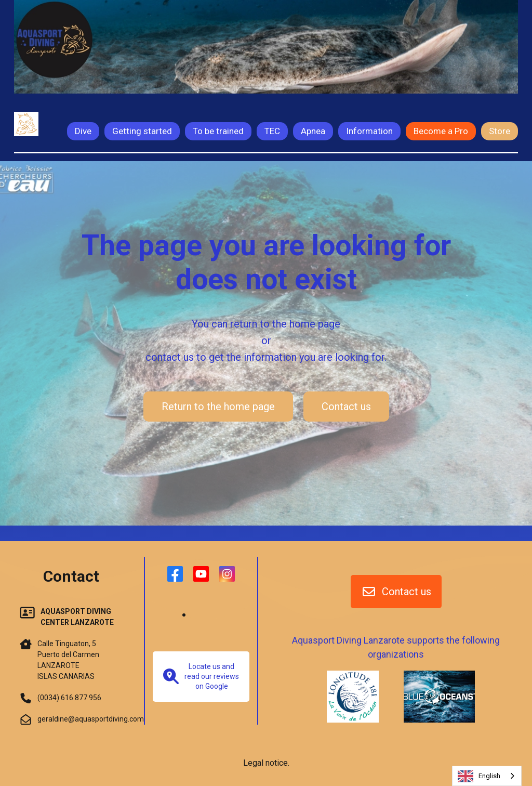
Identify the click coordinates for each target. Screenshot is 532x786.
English (479, 776)
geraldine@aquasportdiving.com (91, 719)
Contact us (346, 407)
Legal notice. (266, 763)
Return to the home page (218, 407)
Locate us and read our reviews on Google (201, 676)
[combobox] (487, 776)
